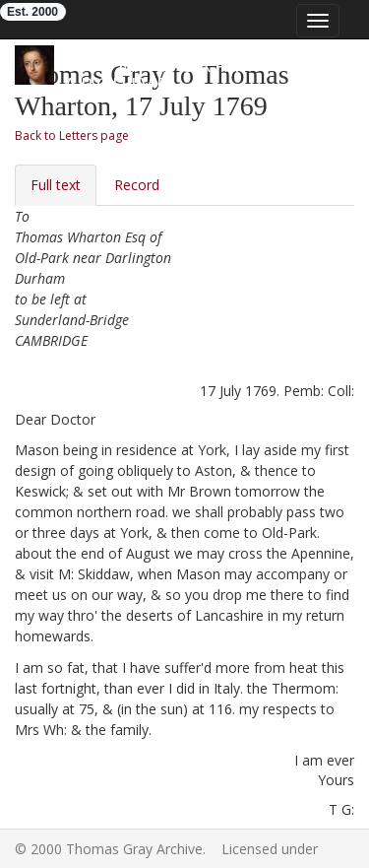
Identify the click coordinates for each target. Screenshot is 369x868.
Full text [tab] (56, 185)
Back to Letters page (72, 135)
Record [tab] (137, 185)
